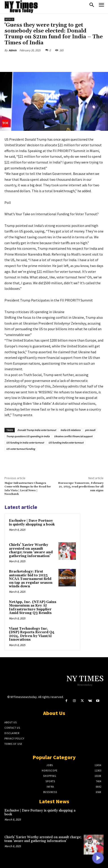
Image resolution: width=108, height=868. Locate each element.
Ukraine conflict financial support (73, 436)
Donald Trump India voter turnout (37, 430)
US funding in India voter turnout (25, 443)
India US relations (71, 430)
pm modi (90, 430)
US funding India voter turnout (66, 443)
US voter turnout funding (21, 449)
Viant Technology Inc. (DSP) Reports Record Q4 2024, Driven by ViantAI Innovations (32, 634)
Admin (13, 50)
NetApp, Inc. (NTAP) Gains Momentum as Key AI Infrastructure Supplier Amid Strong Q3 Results (33, 608)
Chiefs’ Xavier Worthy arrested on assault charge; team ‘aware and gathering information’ (31, 550)
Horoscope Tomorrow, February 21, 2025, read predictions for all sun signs (81, 487)
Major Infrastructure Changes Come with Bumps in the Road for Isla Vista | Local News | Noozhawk (28, 489)
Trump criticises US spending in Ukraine (34, 312)
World (9, 19)
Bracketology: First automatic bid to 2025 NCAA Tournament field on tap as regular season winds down (31, 579)
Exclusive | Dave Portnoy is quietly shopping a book (32, 523)
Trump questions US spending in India (28, 436)
